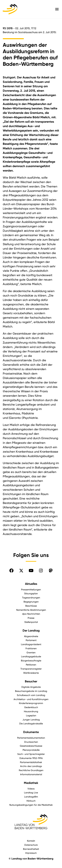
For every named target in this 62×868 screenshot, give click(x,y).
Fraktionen (31, 648)
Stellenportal (31, 622)
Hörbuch (31, 801)
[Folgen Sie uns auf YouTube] (31, 571)
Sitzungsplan (31, 593)
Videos (31, 789)
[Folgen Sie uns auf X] (21, 571)
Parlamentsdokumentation (31, 738)
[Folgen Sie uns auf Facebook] (11, 571)
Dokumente (31, 732)
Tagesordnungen (31, 597)
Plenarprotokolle (31, 750)
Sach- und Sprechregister (31, 754)
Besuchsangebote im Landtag (31, 691)
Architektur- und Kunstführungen (31, 699)
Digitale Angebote (31, 687)
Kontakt (31, 841)
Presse (31, 618)
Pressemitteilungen (31, 589)
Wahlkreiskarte (31, 673)
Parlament (31, 640)
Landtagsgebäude (31, 656)
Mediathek (31, 783)
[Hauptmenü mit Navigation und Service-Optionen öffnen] (57, 9)
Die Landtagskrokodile (31, 723)
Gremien (31, 652)
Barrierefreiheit (31, 849)
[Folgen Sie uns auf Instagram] (41, 571)
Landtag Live (31, 792)
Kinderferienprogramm (31, 703)
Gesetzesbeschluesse (31, 746)
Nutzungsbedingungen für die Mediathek (31, 805)
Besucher (31, 681)
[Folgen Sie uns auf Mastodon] (51, 571)
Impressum (31, 853)
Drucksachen (31, 742)
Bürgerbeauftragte (31, 660)
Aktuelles (31, 584)
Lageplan (31, 715)
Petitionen (31, 665)
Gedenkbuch (31, 707)
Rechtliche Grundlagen (31, 770)
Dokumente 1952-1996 (31, 758)
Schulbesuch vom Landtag (31, 695)
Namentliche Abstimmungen (31, 610)
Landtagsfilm (31, 797)
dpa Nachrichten (31, 614)
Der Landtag (31, 631)
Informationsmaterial (31, 774)
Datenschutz (31, 845)
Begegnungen (31, 602)
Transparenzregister (31, 669)
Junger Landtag (31, 720)
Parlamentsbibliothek (31, 762)
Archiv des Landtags (31, 766)
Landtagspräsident (31, 644)
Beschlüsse (31, 606)
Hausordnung (31, 711)
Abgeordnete (31, 636)
